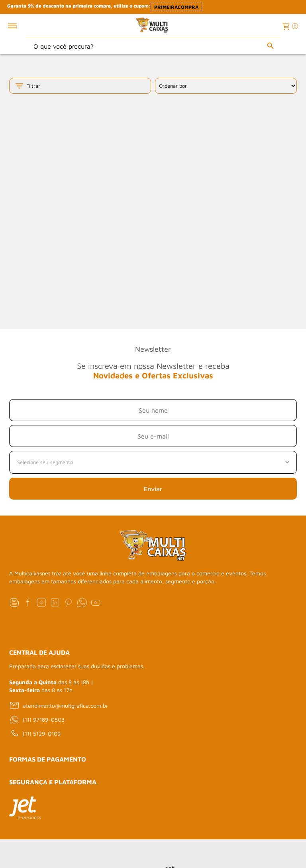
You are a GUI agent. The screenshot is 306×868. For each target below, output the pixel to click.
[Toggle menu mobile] (21, 26)
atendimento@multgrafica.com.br (59, 705)
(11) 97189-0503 (37, 720)
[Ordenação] (226, 86)
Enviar (153, 489)
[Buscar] (271, 46)
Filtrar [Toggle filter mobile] (27, 86)
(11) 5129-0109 (35, 734)
